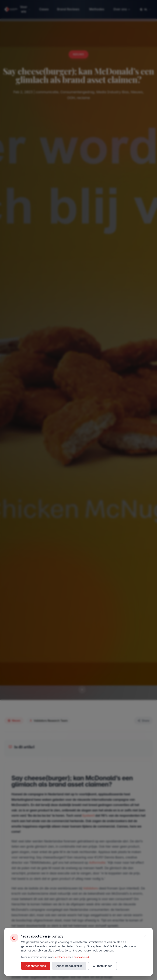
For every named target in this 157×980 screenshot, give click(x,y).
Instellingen (102, 966)
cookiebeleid (62, 957)
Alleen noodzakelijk (69, 966)
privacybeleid (81, 957)
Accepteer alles (36, 966)
